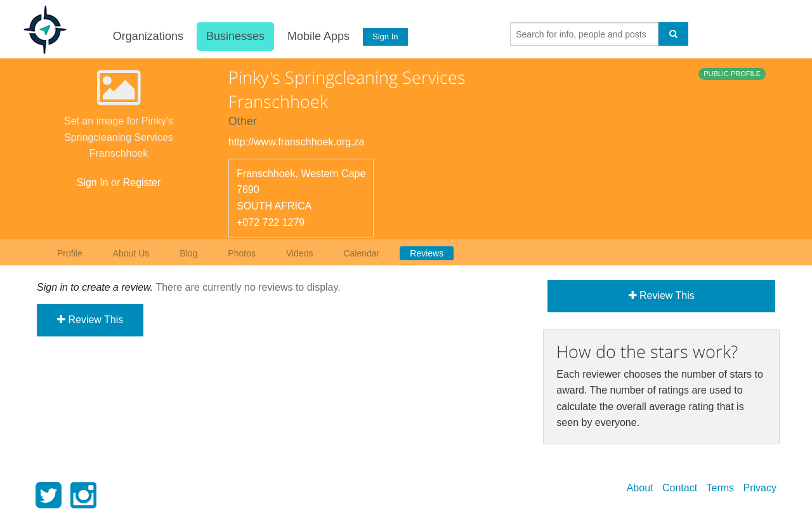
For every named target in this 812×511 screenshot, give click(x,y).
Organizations (147, 36)
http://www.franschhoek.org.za (296, 142)
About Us (131, 253)
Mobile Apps (318, 36)
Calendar (361, 253)
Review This (90, 320)
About (640, 488)
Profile (70, 253)
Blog (188, 253)
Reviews (427, 253)
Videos (300, 253)
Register (142, 182)
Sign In (385, 36)
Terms (721, 488)
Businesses (235, 36)
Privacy (760, 488)
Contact (680, 488)
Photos (242, 253)
